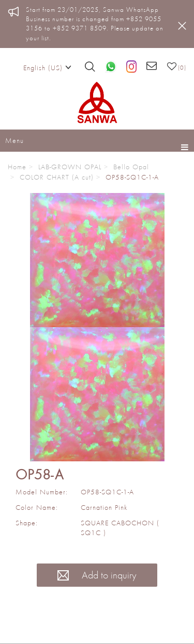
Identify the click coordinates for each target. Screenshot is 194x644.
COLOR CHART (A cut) (57, 177)
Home (17, 167)
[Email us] (152, 67)
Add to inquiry (97, 575)
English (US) (47, 67)
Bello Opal (131, 167)
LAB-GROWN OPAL (70, 167)
